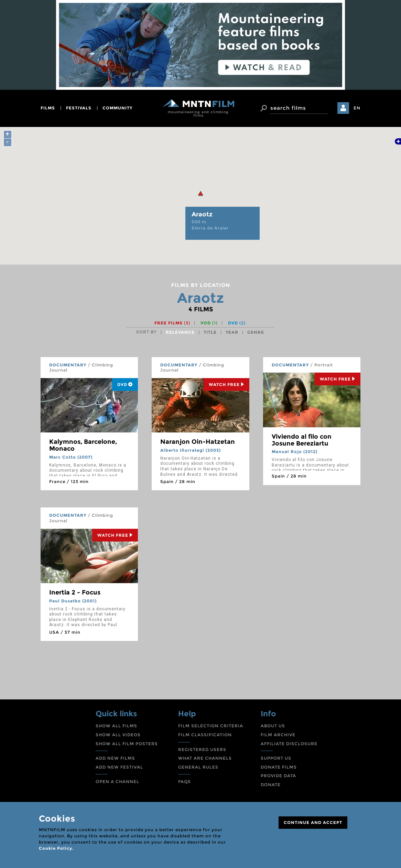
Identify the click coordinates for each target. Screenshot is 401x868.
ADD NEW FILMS (115, 758)
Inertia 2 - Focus (75, 592)
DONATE (271, 785)
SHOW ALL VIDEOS (118, 735)
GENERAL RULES (198, 767)
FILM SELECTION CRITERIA (211, 726)
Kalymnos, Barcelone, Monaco (83, 445)
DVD (237, 323)
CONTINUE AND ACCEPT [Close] (313, 822)
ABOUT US (273, 726)
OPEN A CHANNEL (117, 781)
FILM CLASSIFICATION (205, 735)
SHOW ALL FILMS (116, 726)
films (48, 108)
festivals (79, 108)
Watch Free (226, 384)
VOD (209, 323)
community (117, 108)
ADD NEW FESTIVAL (119, 767)
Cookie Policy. (56, 848)
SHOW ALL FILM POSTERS (127, 744)
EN (357, 108)
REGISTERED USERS (202, 749)
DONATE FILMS (279, 767)
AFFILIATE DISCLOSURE (289, 744)
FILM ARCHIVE (278, 735)
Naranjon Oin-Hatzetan (198, 442)
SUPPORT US (276, 758)
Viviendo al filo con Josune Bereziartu (302, 440)
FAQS (185, 781)
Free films (172, 323)
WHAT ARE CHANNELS (205, 758)
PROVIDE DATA (278, 776)
